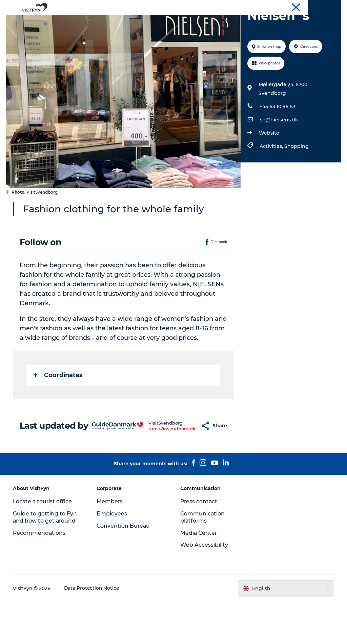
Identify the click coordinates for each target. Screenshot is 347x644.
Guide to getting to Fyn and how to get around (46, 559)
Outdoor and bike (149, 22)
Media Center (199, 575)
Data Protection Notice (93, 630)
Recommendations (40, 575)
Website (269, 165)
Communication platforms (203, 559)
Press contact (199, 543)
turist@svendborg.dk (159, 466)
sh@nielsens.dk (279, 152)
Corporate (285, 6)
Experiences (101, 22)
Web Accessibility (204, 587)
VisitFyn (260, 6)
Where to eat (199, 22)
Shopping (296, 178)
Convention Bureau (321, 6)
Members (110, 543)
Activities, (272, 178)
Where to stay (244, 22)
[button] (187, 463)
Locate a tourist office (44, 543)
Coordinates (59, 407)
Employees (112, 556)
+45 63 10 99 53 (277, 139)
